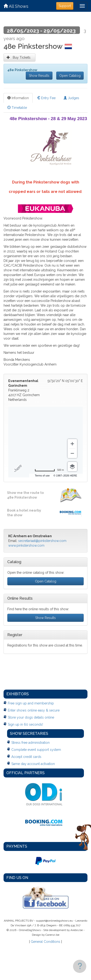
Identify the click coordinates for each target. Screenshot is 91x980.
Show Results (39, 76)
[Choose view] (72, 467)
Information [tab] (18, 98)
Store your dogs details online (31, 717)
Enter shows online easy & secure (34, 710)
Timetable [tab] (17, 108)
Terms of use (42, 476)
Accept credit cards (26, 757)
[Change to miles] (49, 470)
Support (65, 6)
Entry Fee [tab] (46, 98)
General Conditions (45, 942)
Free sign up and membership (31, 703)
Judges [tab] (71, 98)
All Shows (16, 6)
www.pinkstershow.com (26, 545)
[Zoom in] (72, 444)
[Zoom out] (72, 453)
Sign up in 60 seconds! (25, 724)
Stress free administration (30, 743)
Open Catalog (70, 76)
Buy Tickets (19, 57)
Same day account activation (33, 764)
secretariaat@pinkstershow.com (42, 541)
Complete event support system (36, 750)
